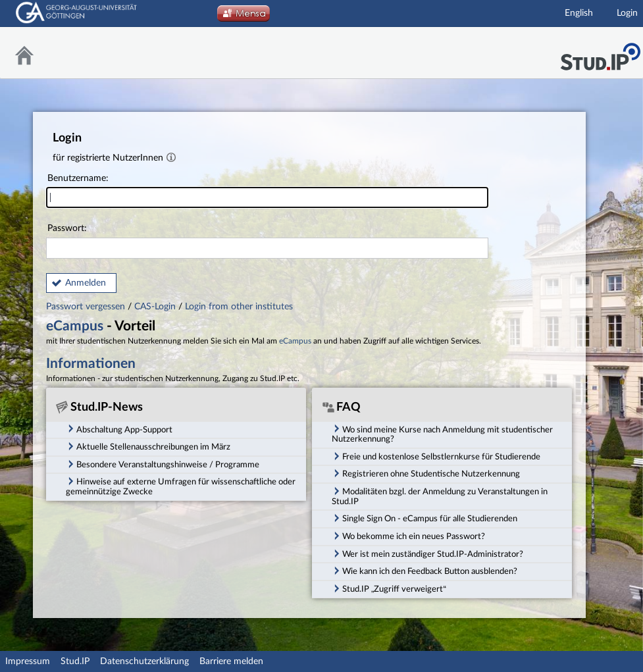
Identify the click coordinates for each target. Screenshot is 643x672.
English (579, 13)
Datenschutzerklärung (144, 661)
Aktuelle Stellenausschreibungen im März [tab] (148, 446)
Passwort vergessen (87, 307)
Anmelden (86, 283)
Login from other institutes (239, 307)
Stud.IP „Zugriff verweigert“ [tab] (389, 588)
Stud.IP (75, 661)
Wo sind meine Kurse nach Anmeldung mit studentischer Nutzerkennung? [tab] (442, 433)
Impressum (28, 661)
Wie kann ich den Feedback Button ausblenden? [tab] (424, 571)
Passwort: (267, 241)
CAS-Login (155, 307)
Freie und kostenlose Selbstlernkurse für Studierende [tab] (436, 456)
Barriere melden (231, 661)
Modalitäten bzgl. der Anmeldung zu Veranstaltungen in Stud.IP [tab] (440, 496)
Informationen (91, 364)
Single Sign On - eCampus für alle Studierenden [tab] (424, 518)
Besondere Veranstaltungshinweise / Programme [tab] (163, 464)
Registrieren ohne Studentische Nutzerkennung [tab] (426, 473)
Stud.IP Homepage (600, 53)
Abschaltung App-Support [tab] (119, 428)
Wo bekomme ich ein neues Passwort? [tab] (408, 536)
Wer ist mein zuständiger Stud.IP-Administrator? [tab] (427, 554)
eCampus (75, 326)
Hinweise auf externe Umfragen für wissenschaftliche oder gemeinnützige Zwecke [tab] (181, 486)
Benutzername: (267, 191)
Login (627, 13)
